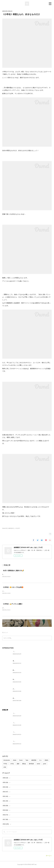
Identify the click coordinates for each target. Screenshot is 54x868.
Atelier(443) (5, 528)
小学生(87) (17, 528)
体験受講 (34, 761)
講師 (18, 764)
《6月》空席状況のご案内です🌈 (13, 571)
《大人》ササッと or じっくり (21, 742)
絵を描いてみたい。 (18, 671)
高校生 (46, 761)
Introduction (7, 761)
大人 (40, 761)
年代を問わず (16, 680)
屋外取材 (31, 764)
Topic (27, 761)
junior (45, 764)
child (5, 768)
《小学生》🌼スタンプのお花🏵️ (13, 587)
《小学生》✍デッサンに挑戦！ (13, 604)
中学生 (5, 764)
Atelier (15, 761)
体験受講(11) (11, 528)
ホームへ (49, 856)
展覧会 (24, 764)
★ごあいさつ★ (17, 661)
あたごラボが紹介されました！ (21, 699)
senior (39, 764)
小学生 (12, 764)
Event (21, 761)
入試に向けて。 (17, 689)
